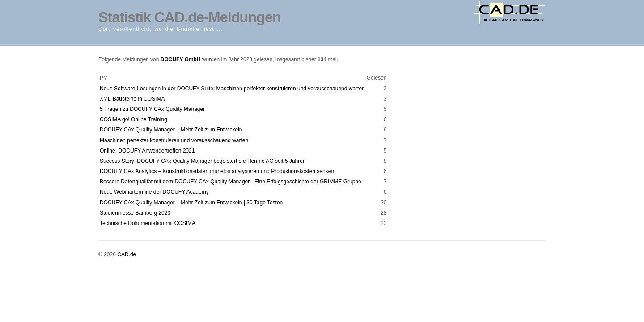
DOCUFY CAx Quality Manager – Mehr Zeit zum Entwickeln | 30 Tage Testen (191, 203)
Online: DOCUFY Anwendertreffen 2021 (147, 151)
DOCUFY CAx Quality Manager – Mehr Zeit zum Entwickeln (171, 130)
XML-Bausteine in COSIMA (132, 99)
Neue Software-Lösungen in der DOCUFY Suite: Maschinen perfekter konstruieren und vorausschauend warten (232, 89)
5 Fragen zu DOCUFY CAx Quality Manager (152, 109)
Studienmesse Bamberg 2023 (135, 213)
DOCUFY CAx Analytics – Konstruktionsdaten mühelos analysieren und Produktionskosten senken (217, 171)
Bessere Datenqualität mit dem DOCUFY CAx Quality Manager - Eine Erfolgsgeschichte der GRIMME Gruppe (231, 182)
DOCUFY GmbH (181, 59)
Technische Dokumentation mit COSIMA (148, 223)
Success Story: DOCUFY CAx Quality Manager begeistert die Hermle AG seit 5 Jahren (203, 161)
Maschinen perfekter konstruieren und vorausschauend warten (174, 140)
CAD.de (127, 254)
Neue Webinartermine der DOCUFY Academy (154, 192)
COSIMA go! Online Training (133, 119)
